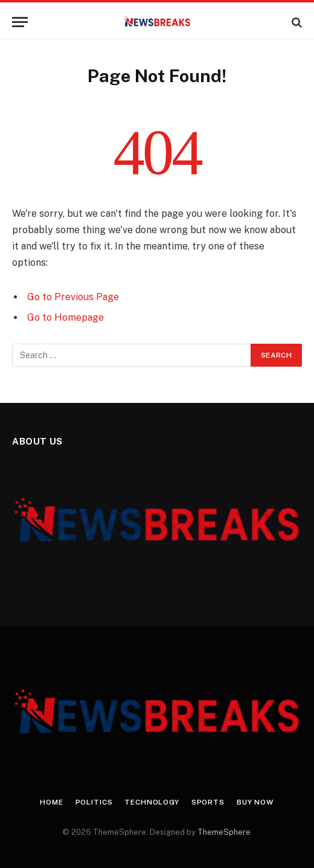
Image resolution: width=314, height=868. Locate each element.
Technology (152, 802)
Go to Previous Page (73, 297)
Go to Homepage (66, 317)
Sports (208, 802)
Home (51, 802)
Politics (94, 802)
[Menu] (20, 22)
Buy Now (255, 802)
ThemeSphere (224, 832)
